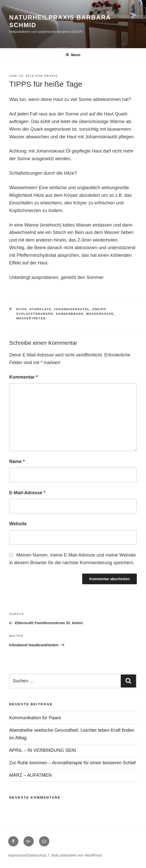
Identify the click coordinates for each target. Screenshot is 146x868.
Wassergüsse (100, 314)
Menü (73, 55)
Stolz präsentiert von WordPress (76, 855)
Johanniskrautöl (72, 309)
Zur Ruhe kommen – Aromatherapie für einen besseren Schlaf (72, 763)
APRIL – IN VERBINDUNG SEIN (42, 750)
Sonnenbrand (70, 314)
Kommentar (23, 377)
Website (18, 524)
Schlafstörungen (35, 314)
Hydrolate (40, 309)
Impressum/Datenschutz (27, 855)
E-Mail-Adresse (27, 493)
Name (17, 461)
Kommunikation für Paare (35, 718)
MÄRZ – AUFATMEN (31, 775)
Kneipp (99, 309)
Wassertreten (31, 318)
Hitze (22, 309)
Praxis (51, 76)
